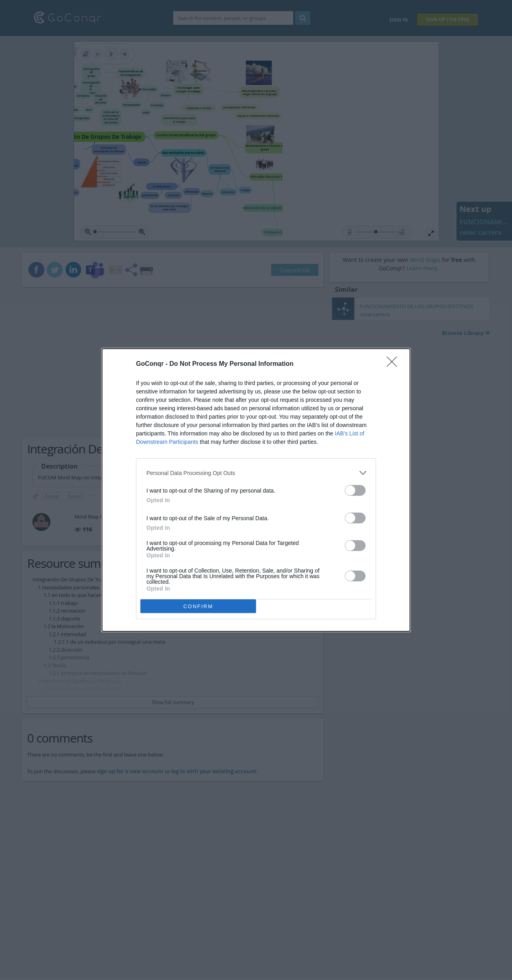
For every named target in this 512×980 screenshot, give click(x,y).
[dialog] (256, 490)
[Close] (394, 364)
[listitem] (256, 473)
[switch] (355, 490)
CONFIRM (198, 606)
